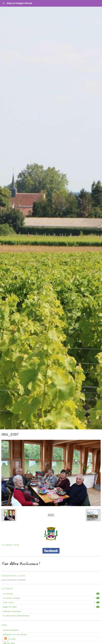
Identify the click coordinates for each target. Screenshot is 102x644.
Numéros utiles (9, 639)
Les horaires (51, 594)
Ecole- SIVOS (51, 602)
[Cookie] (6, 638)
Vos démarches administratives (16, 616)
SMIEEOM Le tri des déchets (15, 634)
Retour (51, 515)
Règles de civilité (51, 607)
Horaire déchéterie (11, 630)
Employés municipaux (12, 611)
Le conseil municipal (51, 598)
